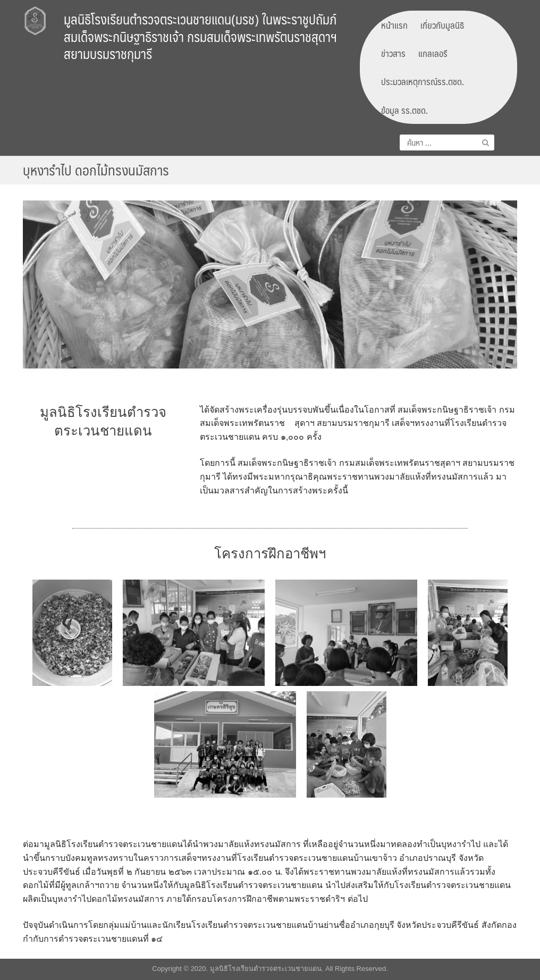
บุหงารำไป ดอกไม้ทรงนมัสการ (96, 170)
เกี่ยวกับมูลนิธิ (442, 25)
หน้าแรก (394, 25)
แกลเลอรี (433, 53)
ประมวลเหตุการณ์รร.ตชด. (423, 81)
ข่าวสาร (393, 53)
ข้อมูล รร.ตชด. (404, 110)
